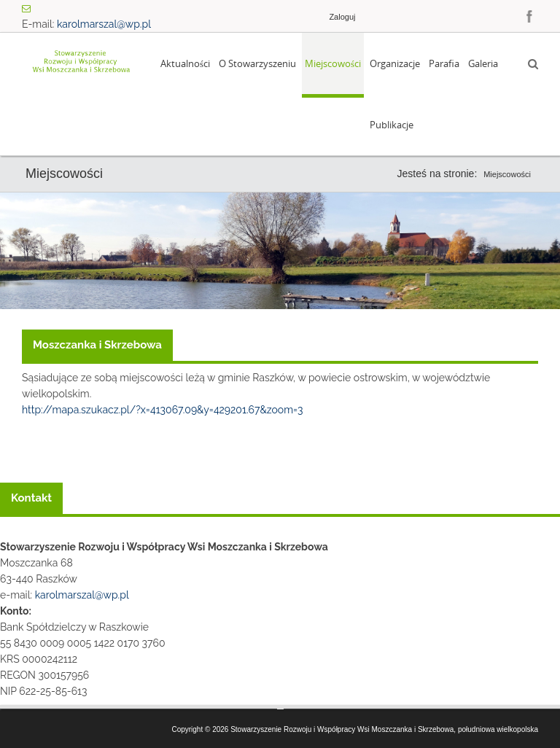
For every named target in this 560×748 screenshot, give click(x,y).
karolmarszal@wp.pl (104, 24)
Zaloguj (342, 17)
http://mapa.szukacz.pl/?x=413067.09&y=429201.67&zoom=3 (162, 410)
